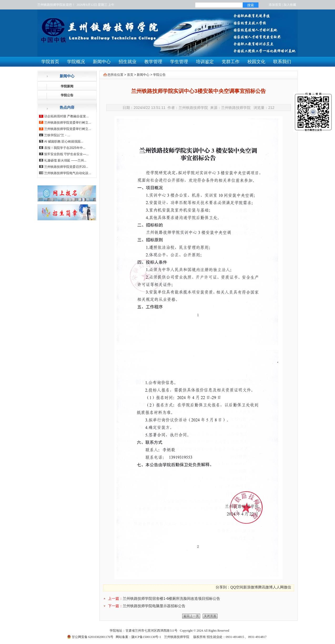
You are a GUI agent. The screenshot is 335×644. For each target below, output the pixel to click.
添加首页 (275, 5)
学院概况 (76, 62)
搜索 (251, 5)
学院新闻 (67, 86)
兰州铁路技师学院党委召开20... (66, 167)
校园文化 (256, 62)
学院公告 (67, 95)
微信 (287, 587)
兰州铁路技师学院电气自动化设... (68, 173)
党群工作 (231, 62)
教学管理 (153, 62)
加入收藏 (290, 5)
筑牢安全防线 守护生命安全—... (66, 154)
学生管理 (179, 62)
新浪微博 (251, 587)
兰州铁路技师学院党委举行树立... (68, 123)
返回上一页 (191, 616)
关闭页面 (210, 616)
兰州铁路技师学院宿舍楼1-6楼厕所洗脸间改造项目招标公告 (171, 598)
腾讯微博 (265, 587)
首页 (130, 75)
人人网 (278, 587)
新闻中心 (102, 62)
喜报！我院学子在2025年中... (65, 148)
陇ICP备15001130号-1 (146, 637)
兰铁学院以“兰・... (57, 135)
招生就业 (128, 62)
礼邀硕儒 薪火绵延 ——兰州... (65, 160)
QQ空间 (237, 587)
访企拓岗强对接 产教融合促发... (66, 116)
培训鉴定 (205, 62)
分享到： (223, 587)
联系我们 (282, 62)
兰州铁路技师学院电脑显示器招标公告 (154, 606)
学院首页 (50, 62)
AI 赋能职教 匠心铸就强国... (64, 142)
